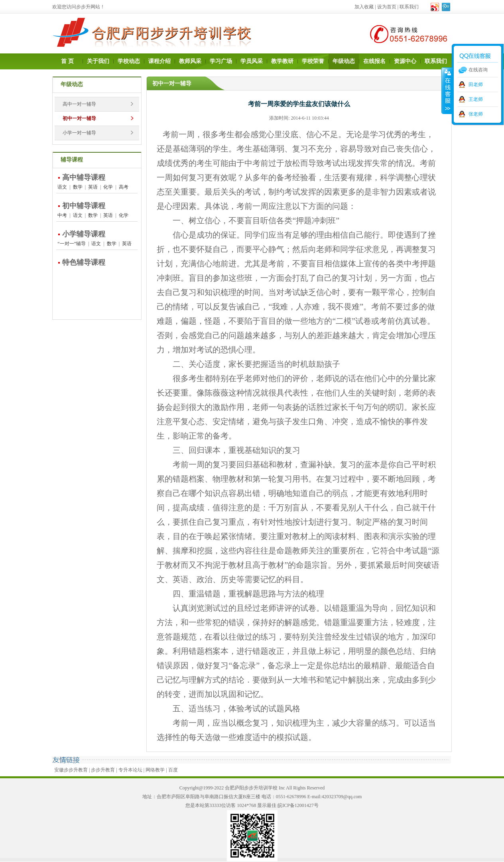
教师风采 (190, 61)
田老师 (476, 85)
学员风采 (252, 61)
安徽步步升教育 (71, 770)
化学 (108, 187)
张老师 (476, 114)
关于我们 (98, 61)
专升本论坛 (130, 770)
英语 (93, 187)
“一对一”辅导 (72, 244)
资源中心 (405, 61)
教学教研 (282, 61)
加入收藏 (364, 7)
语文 (62, 187)
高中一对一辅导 (79, 104)
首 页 (67, 61)
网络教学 (155, 770)
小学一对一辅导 (79, 133)
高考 (124, 187)
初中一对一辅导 (79, 118)
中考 (62, 215)
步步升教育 (103, 770)
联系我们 (409, 7)
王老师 (476, 99)
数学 (78, 187)
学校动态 (129, 61)
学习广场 (221, 61)
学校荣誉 (313, 61)
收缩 (447, 91)
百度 (173, 770)
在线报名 (374, 61)
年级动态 (344, 61)
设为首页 (387, 7)
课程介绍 (159, 61)
